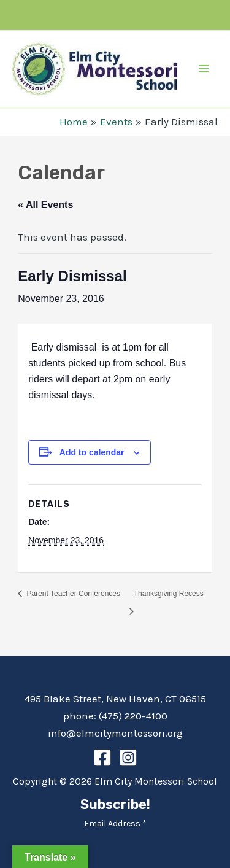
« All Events (45, 205)
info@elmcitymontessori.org (115, 733)
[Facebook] (102, 758)
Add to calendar (92, 452)
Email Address (115, 823)
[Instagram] (128, 758)
